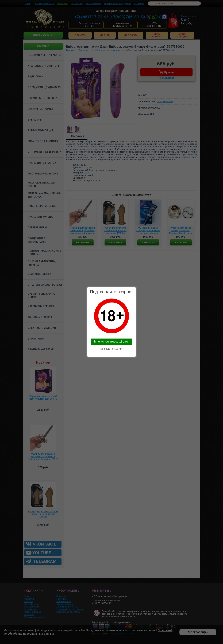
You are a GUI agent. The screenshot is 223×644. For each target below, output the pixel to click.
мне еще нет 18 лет (112, 349)
